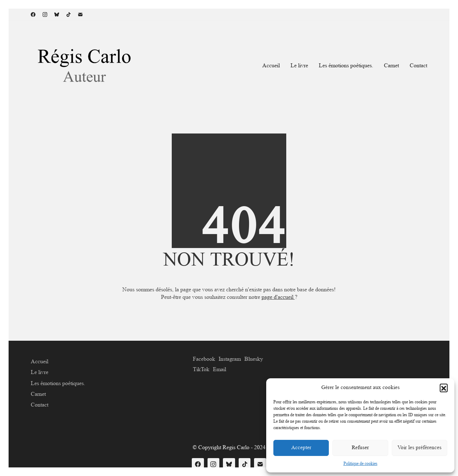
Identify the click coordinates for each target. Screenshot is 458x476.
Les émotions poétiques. (58, 383)
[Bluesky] (57, 14)
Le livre (40, 372)
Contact (40, 405)
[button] (444, 388)
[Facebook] (33, 14)
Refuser (360, 448)
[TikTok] (69, 14)
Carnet (38, 394)
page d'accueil (278, 297)
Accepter (301, 448)
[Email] (80, 14)
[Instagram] (45, 14)
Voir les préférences (420, 448)
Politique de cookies (360, 463)
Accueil (40, 361)
